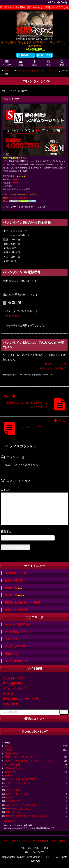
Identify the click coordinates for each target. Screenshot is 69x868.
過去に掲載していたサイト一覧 (21, 699)
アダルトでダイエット (18, 783)
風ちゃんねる (13, 812)
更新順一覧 (14, 595)
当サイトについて (13, 678)
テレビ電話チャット (16, 632)
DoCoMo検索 (13, 765)
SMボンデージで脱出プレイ (21, 757)
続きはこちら (10, 821)
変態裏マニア (13, 801)
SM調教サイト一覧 (16, 573)
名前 (34, 532)
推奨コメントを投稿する (53, 368)
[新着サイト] (44, 55)
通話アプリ (11, 654)
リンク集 (8, 694)
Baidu (8, 776)
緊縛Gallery (12, 754)
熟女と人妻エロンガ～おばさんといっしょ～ (31, 761)
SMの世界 (11, 772)
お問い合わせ (10, 704)
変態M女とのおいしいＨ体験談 (22, 602)
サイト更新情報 (12, 683)
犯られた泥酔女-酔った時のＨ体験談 (26, 816)
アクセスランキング (14, 689)
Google (9, 746)
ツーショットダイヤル (18, 198)
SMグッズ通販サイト (17, 661)
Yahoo (9, 750)
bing (8, 786)
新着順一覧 (13, 588)
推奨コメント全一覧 (56, 364)
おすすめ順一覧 (14, 580)
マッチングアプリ (15, 646)
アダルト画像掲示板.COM (20, 779)
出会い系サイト (14, 639)
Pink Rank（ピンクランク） (21, 808)
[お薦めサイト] (26, 55)
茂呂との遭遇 (13, 790)
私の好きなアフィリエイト (21, 805)
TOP (6, 841)
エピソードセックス (17, 794)
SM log (9, 797)
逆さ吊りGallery (14, 768)
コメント (6, 490)
